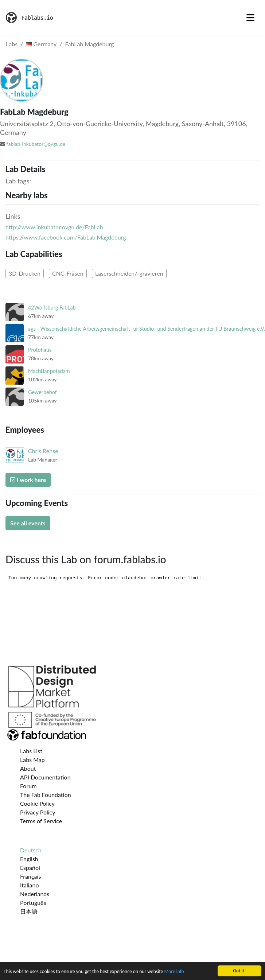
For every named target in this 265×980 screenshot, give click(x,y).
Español (30, 868)
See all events (28, 523)
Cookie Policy (37, 803)
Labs (12, 44)
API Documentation (45, 777)
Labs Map (32, 760)
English (29, 859)
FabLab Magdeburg (90, 44)
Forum (28, 786)
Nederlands (35, 894)
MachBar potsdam (49, 371)
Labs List (31, 751)
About (28, 768)
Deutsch (31, 850)
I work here (28, 480)
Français (30, 876)
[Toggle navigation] (250, 17)
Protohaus (40, 350)
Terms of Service (41, 821)
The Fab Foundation (46, 795)
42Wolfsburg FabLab (52, 308)
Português (33, 903)
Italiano (30, 885)
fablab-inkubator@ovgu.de (36, 144)
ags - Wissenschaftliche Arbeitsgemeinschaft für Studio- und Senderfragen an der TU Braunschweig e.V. (147, 329)
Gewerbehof (42, 392)
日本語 (29, 911)
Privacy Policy (38, 812)
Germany (41, 44)
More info (174, 972)
